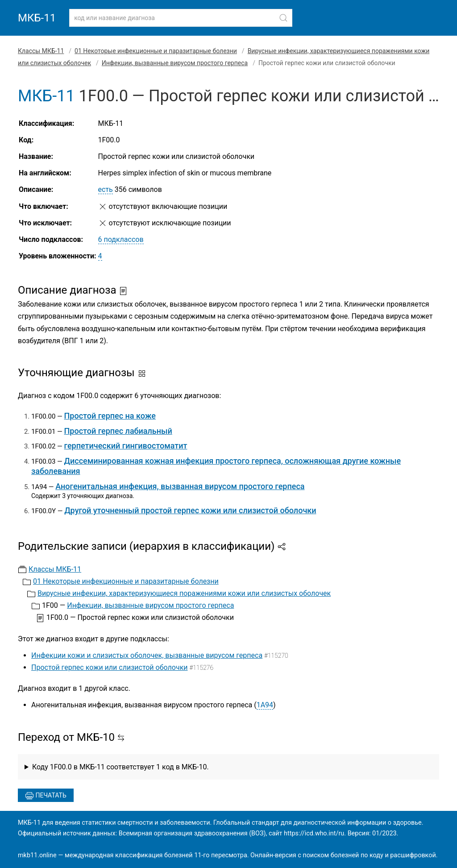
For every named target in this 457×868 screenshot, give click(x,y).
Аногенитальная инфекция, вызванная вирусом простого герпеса (180, 486)
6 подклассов (121, 239)
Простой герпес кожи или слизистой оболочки (110, 667)
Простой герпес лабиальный (118, 431)
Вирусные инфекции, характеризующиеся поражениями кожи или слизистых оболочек (184, 593)
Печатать (46, 796)
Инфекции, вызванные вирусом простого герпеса (175, 63)
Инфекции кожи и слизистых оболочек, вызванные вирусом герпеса (147, 655)
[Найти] (283, 18)
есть (106, 189)
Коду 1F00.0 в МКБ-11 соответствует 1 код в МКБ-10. (120, 767)
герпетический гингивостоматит (126, 446)
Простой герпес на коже (110, 416)
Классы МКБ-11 (41, 51)
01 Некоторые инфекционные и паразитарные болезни (156, 51)
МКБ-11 (37, 18)
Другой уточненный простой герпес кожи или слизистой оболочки (190, 510)
